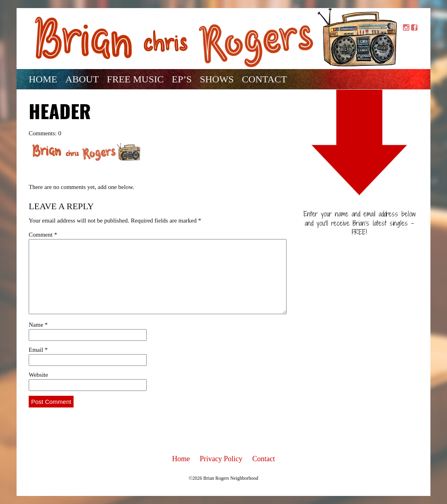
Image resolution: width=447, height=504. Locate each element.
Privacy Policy (221, 459)
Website (38, 375)
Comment (43, 235)
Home (43, 79)
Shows (217, 79)
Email (38, 350)
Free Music (135, 79)
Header (60, 113)
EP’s (182, 79)
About (82, 79)
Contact (264, 79)
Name (38, 325)
